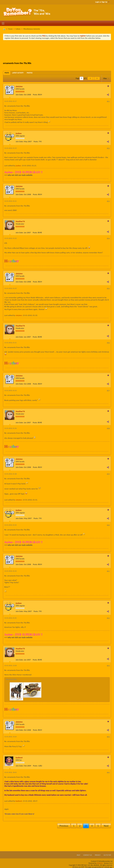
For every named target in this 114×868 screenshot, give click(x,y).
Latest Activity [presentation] (18, 73)
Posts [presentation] (7, 73)
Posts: (35, 95)
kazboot (19, 758)
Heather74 (20, 221)
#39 (108, 474)
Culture (18, 29)
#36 (108, 343)
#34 (108, 239)
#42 (108, 618)
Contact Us (88, 855)
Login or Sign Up (102, 2)
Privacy (98, 855)
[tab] (7, 73)
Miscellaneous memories (32, 29)
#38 (108, 429)
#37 (108, 391)
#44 (108, 737)
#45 (108, 773)
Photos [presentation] (30, 73)
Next (106, 826)
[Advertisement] (59, 51)
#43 (108, 666)
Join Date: (20, 95)
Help (78, 855)
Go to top (107, 855)
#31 (108, 101)
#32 (108, 148)
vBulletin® (100, 863)
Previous (64, 826)
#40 (108, 525)
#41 (108, 571)
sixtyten (19, 86)
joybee (19, 133)
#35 (108, 289)
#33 (108, 201)
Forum (11, 29)
